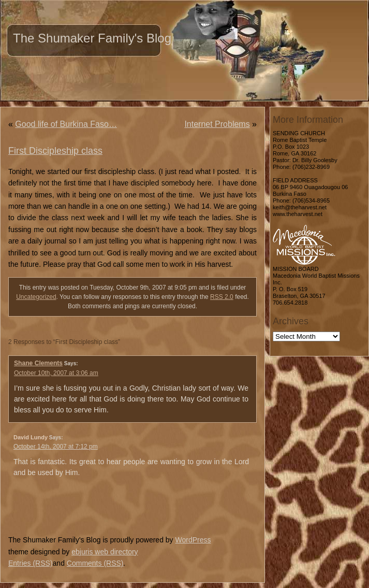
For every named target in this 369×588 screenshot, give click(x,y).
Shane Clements (38, 363)
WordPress (193, 540)
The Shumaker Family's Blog (92, 38)
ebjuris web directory (105, 552)
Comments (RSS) (95, 563)
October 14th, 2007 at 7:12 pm (56, 447)
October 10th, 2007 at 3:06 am (56, 373)
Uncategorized (36, 297)
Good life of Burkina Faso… (66, 124)
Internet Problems (217, 124)
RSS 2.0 (222, 297)
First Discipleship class (55, 151)
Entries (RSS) (31, 563)
